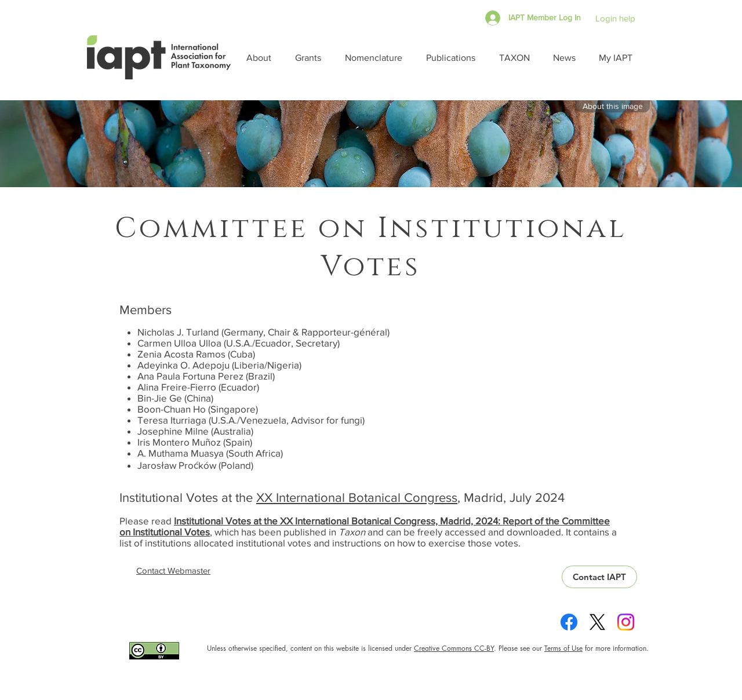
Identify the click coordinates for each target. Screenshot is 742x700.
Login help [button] (615, 18)
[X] (597, 622)
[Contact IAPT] (599, 577)
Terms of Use (563, 648)
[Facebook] (569, 622)
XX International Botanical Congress (357, 497)
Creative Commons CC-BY (454, 648)
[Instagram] (626, 622)
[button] (262, 58)
